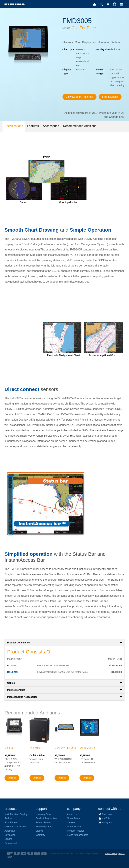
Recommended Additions (80, 126)
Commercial (11, 843)
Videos (39, 831)
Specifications (14, 126)
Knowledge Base (45, 827)
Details (12, 778)
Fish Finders (11, 822)
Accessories (51, 126)
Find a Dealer (110, 97)
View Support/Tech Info (79, 97)
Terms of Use (111, 854)
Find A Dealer (74, 827)
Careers (71, 822)
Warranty (40, 835)
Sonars (8, 839)
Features (33, 126)
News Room (73, 818)
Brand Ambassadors (77, 835)
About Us (72, 814)
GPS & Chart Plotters (15, 827)
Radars (8, 818)
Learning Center (44, 814)
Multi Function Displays (16, 814)
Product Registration (46, 818)
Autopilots (10, 831)
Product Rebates (76, 831)
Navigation (10, 835)
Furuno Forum (43, 822)
